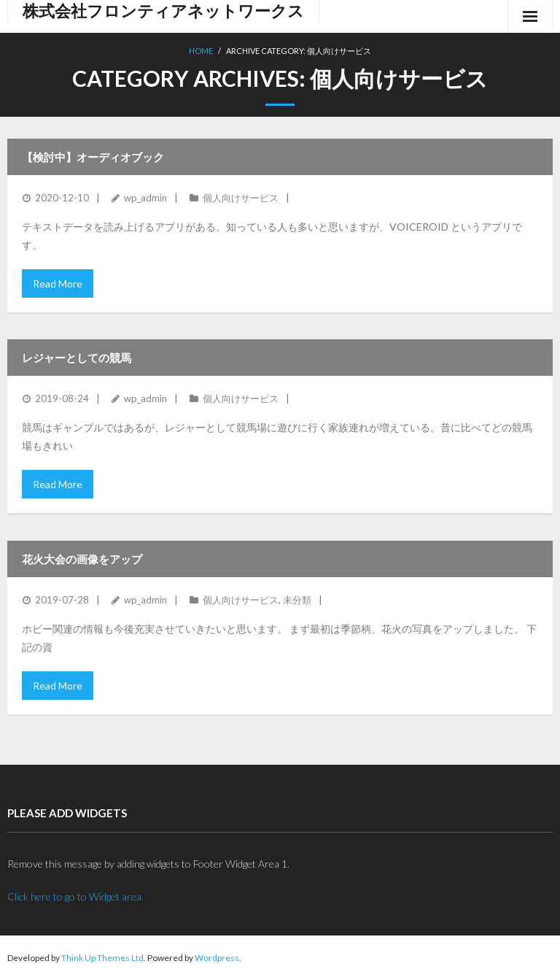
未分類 (297, 600)
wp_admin (145, 198)
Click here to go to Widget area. (75, 896)
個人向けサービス (241, 198)
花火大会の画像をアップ (82, 559)
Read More (58, 283)
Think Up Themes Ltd (102, 958)
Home (201, 51)
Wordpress (217, 958)
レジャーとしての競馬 (77, 358)
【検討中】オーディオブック (93, 157)
